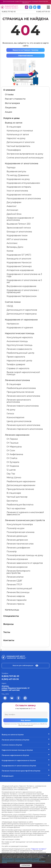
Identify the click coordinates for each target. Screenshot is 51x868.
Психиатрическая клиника (20, 532)
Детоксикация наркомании (21, 485)
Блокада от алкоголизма (19, 232)
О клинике (9, 90)
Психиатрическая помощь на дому (25, 555)
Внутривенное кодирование (21, 286)
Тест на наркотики (16, 509)
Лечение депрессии (17, 540)
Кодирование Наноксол (19, 263)
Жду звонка (26, 721)
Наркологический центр (19, 361)
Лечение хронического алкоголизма (19, 401)
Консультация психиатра (20, 525)
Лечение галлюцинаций (19, 589)
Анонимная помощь (17, 341)
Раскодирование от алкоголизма (24, 199)
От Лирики (12, 439)
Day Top (11, 474)
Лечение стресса (15, 604)
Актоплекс (12, 243)
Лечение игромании (17, 559)
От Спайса (12, 458)
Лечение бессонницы (18, 592)
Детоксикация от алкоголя (21, 142)
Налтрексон (13, 324)
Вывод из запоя (14, 123)
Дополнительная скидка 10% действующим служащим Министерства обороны (26, 2)
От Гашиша (12, 443)
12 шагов (11, 470)
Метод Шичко (14, 478)
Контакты (9, 640)
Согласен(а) (26, 865)
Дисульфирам (14, 203)
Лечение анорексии (17, 567)
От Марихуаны (14, 447)
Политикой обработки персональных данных (14, 859)
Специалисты (11, 616)
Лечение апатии (15, 577)
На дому (11, 410)
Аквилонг (12, 206)
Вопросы (8, 624)
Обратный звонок (25, 56)
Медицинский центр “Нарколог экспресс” (10, 7)
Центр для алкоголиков (19, 421)
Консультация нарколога (20, 338)
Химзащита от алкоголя (19, 259)
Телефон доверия (16, 365)
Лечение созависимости (19, 349)
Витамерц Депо (15, 247)
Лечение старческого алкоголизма (25, 429)
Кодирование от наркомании (21, 320)
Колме (10, 251)
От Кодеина (13, 466)
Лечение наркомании (17, 435)
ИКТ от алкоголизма (17, 239)
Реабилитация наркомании (21, 482)
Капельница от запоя (18, 135)
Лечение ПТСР (14, 585)
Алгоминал (12, 210)
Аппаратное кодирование (20, 270)
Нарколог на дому (16, 139)
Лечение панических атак (20, 544)
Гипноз (10, 414)
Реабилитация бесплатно (20, 505)
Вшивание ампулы (16, 172)
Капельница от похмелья (20, 131)
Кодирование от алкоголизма (22, 164)
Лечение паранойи (17, 600)
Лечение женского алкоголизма (23, 396)
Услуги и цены (11, 118)
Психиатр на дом (15, 528)
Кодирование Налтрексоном (22, 296)
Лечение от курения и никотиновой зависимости (25, 514)
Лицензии (11, 108)
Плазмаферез (14, 150)
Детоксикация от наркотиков (22, 310)
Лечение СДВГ (14, 581)
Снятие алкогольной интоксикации (25, 158)
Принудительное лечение (20, 392)
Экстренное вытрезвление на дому (25, 154)
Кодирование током (17, 236)
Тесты (7, 632)
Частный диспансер (17, 497)
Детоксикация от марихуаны (22, 314)
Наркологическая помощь (20, 334)
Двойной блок (14, 214)
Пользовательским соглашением (24, 860)
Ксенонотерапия (15, 418)
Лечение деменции (17, 536)
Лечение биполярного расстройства (18, 572)
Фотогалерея (12, 103)
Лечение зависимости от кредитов (25, 563)
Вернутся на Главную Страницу (26, 50)
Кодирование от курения (20, 328)
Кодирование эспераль (19, 187)
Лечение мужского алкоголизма (23, 425)
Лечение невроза (16, 596)
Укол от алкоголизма (17, 191)
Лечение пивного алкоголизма (23, 406)
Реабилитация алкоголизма (21, 388)
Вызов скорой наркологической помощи (23, 373)
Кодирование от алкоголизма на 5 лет (24, 281)
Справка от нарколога (18, 368)
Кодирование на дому (18, 179)
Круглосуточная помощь (20, 345)
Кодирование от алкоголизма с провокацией (23, 291)
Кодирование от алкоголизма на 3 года (24, 275)
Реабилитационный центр (20, 353)
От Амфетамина (15, 455)
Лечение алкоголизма (17, 380)
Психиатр (12, 552)
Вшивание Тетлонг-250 (19, 224)
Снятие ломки (13, 302)
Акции (9, 112)
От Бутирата (13, 462)
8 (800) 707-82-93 (9, 12)
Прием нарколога (16, 357)
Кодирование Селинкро (19, 267)
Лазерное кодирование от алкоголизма (20, 219)
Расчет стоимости (15, 99)
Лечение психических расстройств (25, 521)
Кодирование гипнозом (19, 195)
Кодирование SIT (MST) (19, 255)
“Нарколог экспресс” (39, 849)
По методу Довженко (18, 175)
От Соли (11, 451)
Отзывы (9, 95)
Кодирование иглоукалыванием (23, 183)
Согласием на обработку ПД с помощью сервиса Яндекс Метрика (24, 862)
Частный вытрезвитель (18, 146)
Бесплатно (12, 501)
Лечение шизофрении (18, 548)
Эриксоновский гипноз (19, 228)
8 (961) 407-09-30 (43, 12)
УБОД (10, 306)
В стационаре (14, 127)
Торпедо (11, 168)
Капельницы (12, 610)
